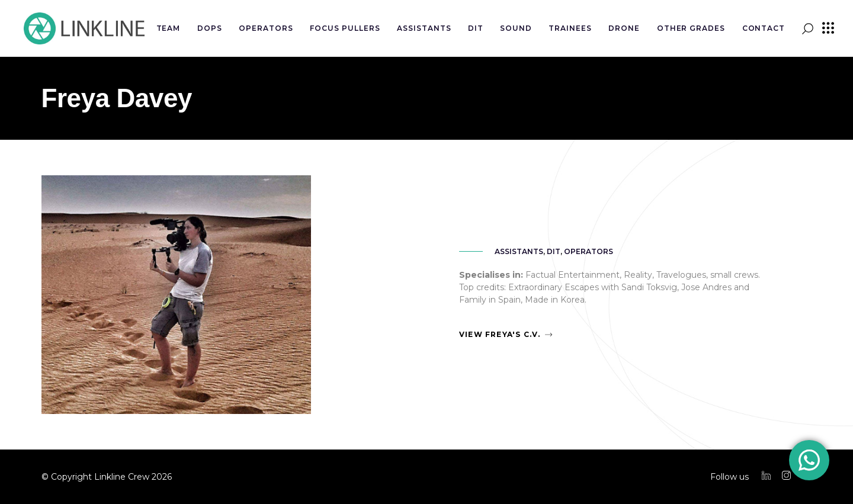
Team (169, 28)
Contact (764, 28)
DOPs (210, 28)
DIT (476, 28)
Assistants (424, 28)
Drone (624, 28)
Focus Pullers (345, 28)
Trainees (570, 28)
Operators (266, 28)
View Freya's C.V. (500, 334)
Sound (516, 28)
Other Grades (691, 28)
